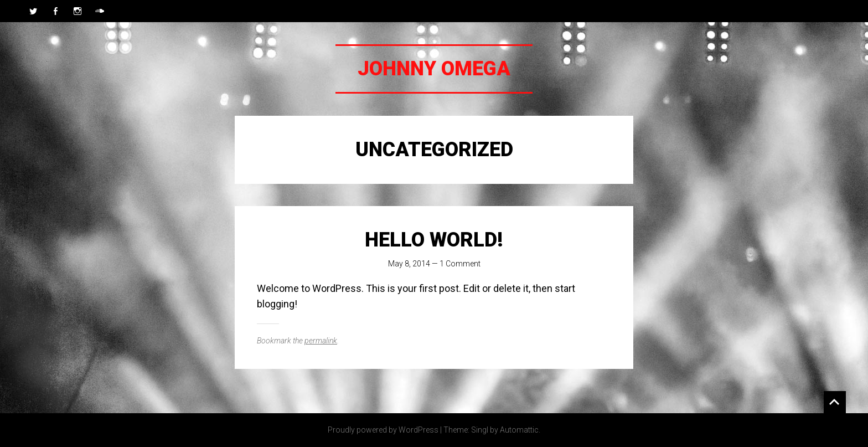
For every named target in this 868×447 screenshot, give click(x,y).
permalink (321, 341)
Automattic (519, 430)
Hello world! (434, 240)
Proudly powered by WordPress (383, 430)
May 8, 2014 (409, 264)
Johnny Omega (434, 69)
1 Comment (460, 264)
